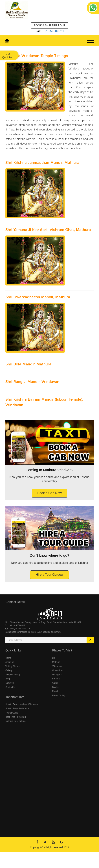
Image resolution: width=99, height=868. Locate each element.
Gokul (55, 683)
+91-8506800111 (53, 31)
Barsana (56, 679)
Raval (55, 691)
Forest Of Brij (59, 695)
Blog (8, 679)
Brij (54, 658)
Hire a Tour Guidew (50, 575)
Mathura (56, 662)
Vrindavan (57, 666)
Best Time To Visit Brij (16, 717)
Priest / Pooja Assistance (17, 708)
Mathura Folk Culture (16, 721)
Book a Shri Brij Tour (50, 25)
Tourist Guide (12, 713)
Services (10, 683)
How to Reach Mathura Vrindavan (22, 704)
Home (8, 658)
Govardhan (58, 670)
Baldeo (56, 687)
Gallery (9, 670)
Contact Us (11, 687)
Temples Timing (13, 675)
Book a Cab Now (49, 493)
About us (10, 662)
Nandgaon (57, 675)
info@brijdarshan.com (20, 629)
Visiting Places (12, 666)
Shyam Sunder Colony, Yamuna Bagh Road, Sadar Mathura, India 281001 (46, 622)
